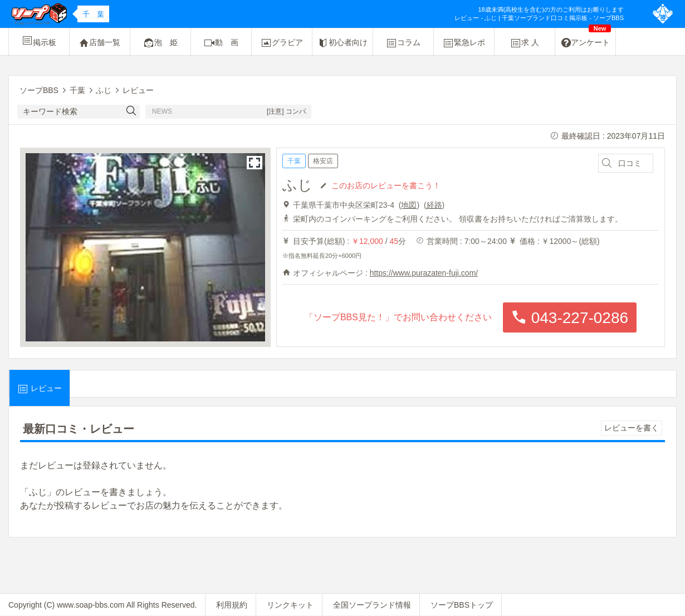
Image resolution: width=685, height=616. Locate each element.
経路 (434, 205)
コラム (403, 43)
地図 (409, 205)
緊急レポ (464, 43)
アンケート (586, 38)
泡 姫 (160, 43)
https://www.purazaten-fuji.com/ (424, 273)
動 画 (221, 43)
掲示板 (39, 41)
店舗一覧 (100, 43)
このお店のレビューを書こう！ (386, 185)
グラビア (282, 43)
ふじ (297, 185)
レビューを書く (632, 428)
